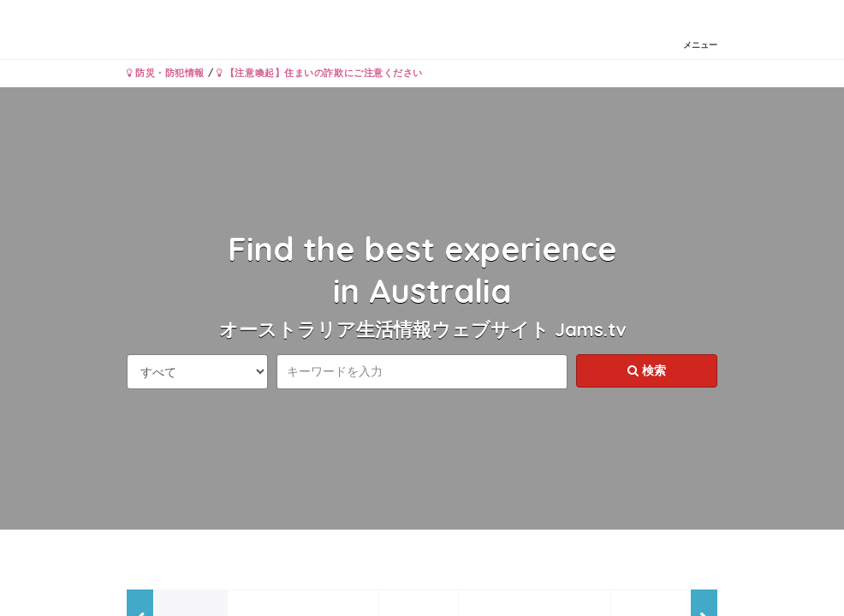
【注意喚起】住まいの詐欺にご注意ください (320, 73)
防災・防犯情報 (166, 73)
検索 (647, 370)
